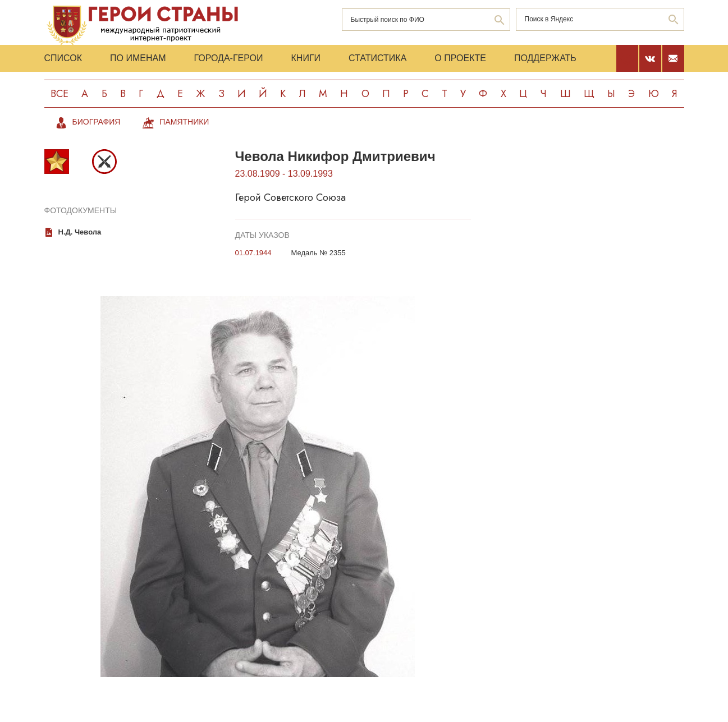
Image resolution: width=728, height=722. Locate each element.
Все (59, 94)
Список (63, 58)
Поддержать (545, 58)
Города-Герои (228, 58)
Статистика (377, 58)
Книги (306, 58)
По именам (138, 58)
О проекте (460, 58)
